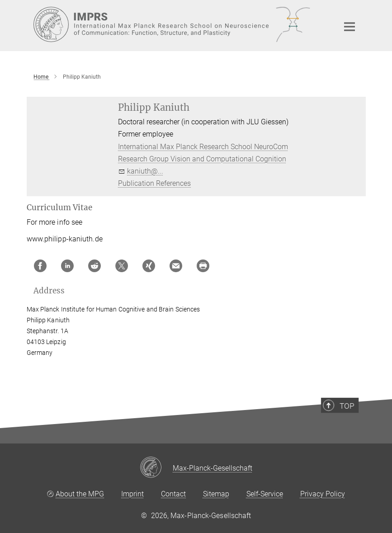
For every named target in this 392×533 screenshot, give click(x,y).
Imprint (132, 494)
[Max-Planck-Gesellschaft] (156, 468)
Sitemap (216, 494)
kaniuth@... (145, 171)
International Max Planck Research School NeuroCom (203, 147)
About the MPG (80, 494)
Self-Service (265, 494)
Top (351, 423)
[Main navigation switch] (349, 27)
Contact (173, 494)
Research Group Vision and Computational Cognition (202, 159)
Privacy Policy (323, 494)
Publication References (154, 183)
